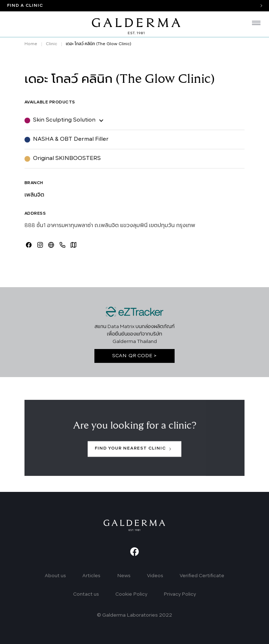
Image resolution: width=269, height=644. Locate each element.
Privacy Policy (180, 594)
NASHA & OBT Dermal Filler (71, 139)
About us (55, 576)
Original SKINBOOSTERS (67, 159)
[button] (253, 24)
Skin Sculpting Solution (64, 120)
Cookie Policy (131, 594)
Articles (91, 576)
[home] (134, 24)
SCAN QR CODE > (134, 356)
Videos (155, 576)
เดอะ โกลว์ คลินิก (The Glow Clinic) (98, 44)
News (124, 576)
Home (31, 44)
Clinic (51, 44)
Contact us (86, 594)
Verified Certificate (202, 576)
